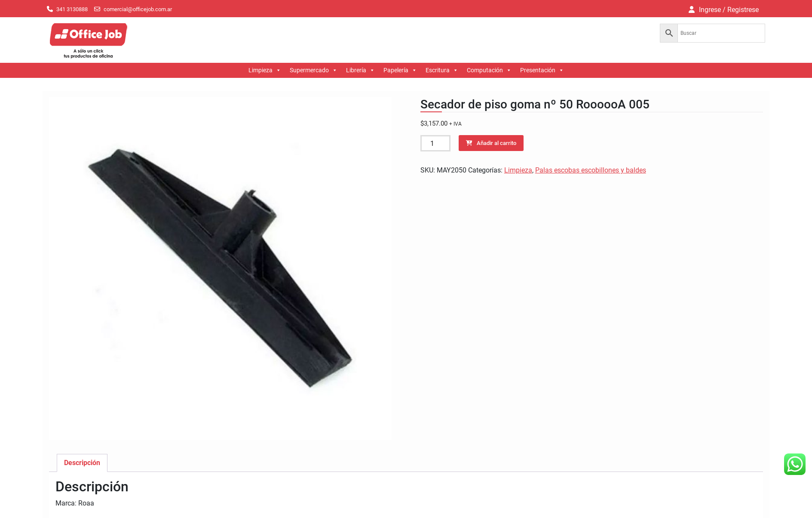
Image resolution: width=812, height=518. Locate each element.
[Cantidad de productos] (435, 143)
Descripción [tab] (82, 463)
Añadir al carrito (496, 143)
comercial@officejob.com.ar (138, 9)
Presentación (542, 70)
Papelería (400, 70)
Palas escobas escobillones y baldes (591, 170)
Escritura (442, 70)
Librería (360, 70)
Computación (489, 70)
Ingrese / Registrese (729, 10)
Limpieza (265, 70)
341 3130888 (72, 9)
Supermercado (314, 70)
